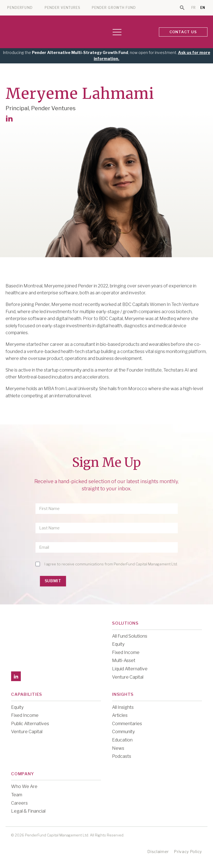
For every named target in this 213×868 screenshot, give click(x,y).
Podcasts (122, 756)
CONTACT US (183, 32)
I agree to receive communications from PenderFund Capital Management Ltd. (111, 564)
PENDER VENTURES (63, 8)
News (118, 748)
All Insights (123, 707)
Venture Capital (128, 677)
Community (123, 732)
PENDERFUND (20, 8)
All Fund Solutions (130, 636)
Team (17, 795)
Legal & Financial (28, 811)
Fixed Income (126, 652)
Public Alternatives (30, 724)
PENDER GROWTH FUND (114, 8)
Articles (120, 715)
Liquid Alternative (130, 669)
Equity (118, 644)
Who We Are (24, 786)
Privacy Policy (188, 852)
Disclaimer (158, 852)
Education (122, 740)
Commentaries (127, 724)
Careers (19, 803)
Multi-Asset (124, 660)
